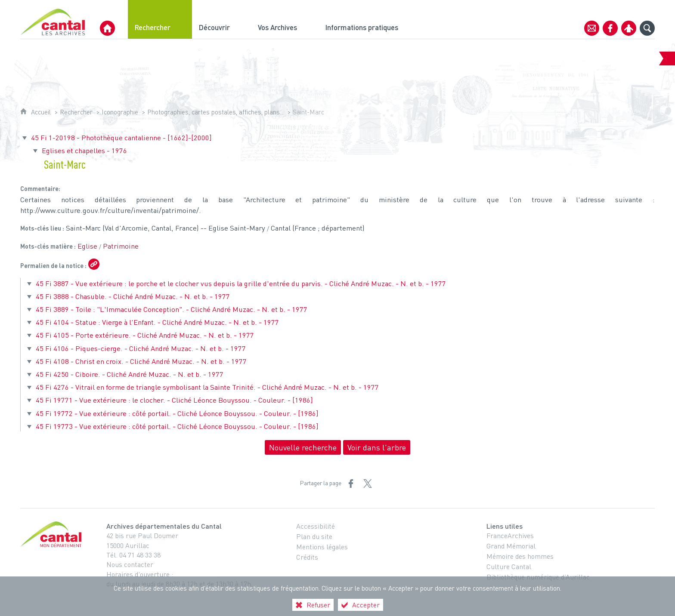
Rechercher (76, 112)
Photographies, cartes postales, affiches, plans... (215, 112)
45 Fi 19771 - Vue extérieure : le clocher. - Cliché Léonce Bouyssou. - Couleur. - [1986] (174, 400)
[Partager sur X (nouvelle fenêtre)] (368, 484)
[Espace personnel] (629, 28)
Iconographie (120, 112)
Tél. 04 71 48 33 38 (133, 555)
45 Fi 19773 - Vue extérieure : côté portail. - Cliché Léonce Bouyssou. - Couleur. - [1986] (177, 426)
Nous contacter (130, 564)
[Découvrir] (222, 19)
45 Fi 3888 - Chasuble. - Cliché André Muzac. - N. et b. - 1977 (133, 296)
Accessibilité (316, 526)
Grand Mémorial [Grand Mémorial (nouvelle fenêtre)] (511, 546)
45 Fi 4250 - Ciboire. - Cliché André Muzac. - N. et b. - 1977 (130, 374)
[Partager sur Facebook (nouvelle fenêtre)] (351, 484)
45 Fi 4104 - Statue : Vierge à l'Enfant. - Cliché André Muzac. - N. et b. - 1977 (157, 322)
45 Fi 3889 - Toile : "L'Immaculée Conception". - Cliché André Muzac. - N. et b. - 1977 (172, 309)
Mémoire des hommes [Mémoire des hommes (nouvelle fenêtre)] (520, 556)
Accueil (41, 112)
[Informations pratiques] (369, 19)
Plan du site (314, 536)
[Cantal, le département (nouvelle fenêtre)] (53, 534)
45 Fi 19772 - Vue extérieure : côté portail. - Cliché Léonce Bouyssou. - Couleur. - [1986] (177, 413)
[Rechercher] (160, 19)
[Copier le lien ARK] (94, 264)
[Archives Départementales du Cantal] (107, 28)
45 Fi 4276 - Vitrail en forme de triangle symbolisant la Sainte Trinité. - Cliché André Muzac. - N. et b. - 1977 (207, 387)
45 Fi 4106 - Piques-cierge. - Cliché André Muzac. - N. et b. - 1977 (141, 348)
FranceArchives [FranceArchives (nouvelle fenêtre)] (510, 536)
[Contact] (592, 28)
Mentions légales (322, 547)
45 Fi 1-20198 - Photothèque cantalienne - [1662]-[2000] (121, 137)
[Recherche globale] (647, 28)
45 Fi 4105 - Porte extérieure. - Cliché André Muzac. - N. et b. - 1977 (145, 335)
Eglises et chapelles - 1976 (84, 150)
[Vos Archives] (285, 19)
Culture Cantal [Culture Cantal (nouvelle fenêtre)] (509, 567)
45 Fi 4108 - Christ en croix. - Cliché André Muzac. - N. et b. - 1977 (141, 361)
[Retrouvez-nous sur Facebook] (610, 28)
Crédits (307, 557)
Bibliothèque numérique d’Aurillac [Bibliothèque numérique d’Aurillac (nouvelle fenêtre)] (538, 577)
